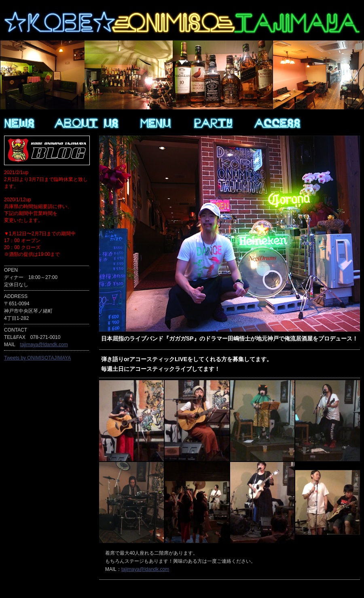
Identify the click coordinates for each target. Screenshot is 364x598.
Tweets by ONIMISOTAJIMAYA (37, 358)
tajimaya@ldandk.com (145, 569)
